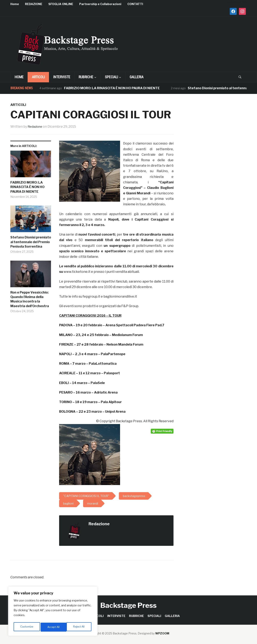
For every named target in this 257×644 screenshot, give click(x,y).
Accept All (80, 627)
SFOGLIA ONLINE (61, 4)
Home (15, 4)
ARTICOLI (38, 77)
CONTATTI (135, 4)
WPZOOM (162, 633)
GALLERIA (137, 77)
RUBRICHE (86, 77)
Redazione (36, 127)
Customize (27, 627)
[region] (53, 612)
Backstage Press (128, 605)
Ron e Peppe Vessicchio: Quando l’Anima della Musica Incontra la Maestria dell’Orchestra (30, 299)
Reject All (54, 627)
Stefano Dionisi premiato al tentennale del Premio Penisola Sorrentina (31, 242)
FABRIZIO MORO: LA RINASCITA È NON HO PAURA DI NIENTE (112, 88)
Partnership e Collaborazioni (100, 4)
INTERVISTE (62, 77)
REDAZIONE (34, 4)
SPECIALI (111, 77)
